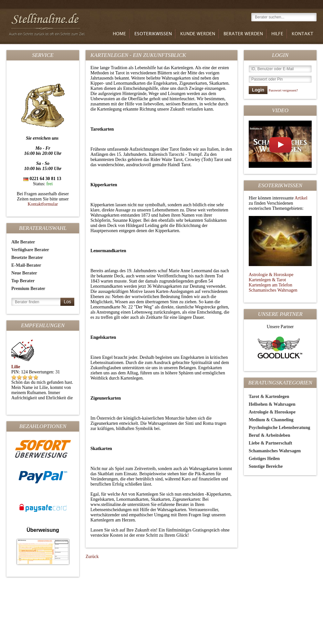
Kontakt (302, 34)
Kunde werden (198, 34)
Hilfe (277, 34)
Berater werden (243, 34)
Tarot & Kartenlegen (269, 397)
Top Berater (23, 281)
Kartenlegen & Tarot (267, 280)
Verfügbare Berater (30, 250)
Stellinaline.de (48, 23)
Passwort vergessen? (283, 90)
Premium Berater (28, 289)
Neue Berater (24, 273)
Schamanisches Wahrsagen (273, 290)
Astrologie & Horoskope (271, 275)
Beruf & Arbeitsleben (269, 435)
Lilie (16, 367)
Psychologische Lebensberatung (279, 428)
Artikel (301, 198)
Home (119, 34)
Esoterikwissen (153, 34)
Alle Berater (23, 242)
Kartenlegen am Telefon (271, 285)
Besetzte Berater (27, 258)
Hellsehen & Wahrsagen (272, 404)
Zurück (92, 557)
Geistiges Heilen (264, 459)
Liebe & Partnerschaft (271, 443)
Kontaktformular (43, 204)
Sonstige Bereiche (266, 466)
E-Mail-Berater (26, 265)
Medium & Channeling (271, 420)
